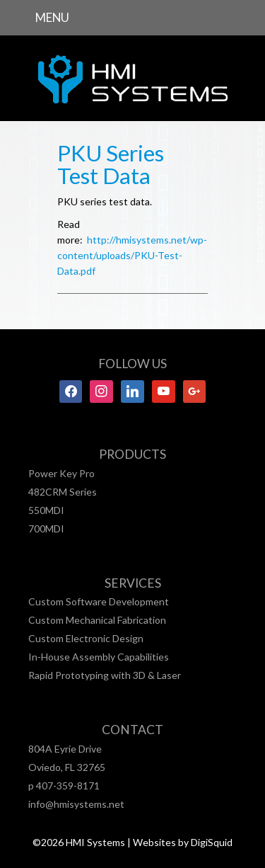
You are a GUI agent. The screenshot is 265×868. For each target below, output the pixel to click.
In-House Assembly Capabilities (99, 657)
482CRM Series (63, 492)
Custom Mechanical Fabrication (97, 620)
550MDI (46, 510)
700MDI (46, 529)
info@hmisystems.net (76, 804)
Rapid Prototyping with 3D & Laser (105, 675)
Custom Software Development (99, 601)
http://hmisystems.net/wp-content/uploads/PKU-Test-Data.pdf (132, 255)
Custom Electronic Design (86, 638)
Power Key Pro (61, 473)
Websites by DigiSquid (183, 842)
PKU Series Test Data (111, 164)
